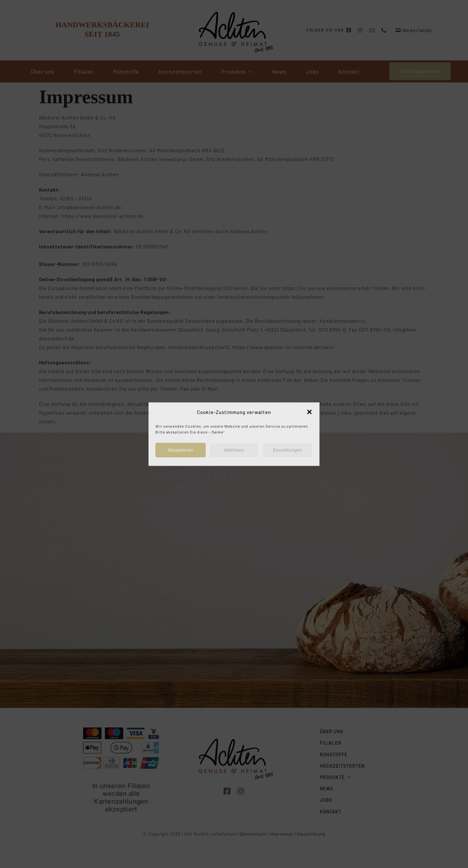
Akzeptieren (181, 450)
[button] (309, 412)
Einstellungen (288, 450)
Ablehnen (234, 450)
